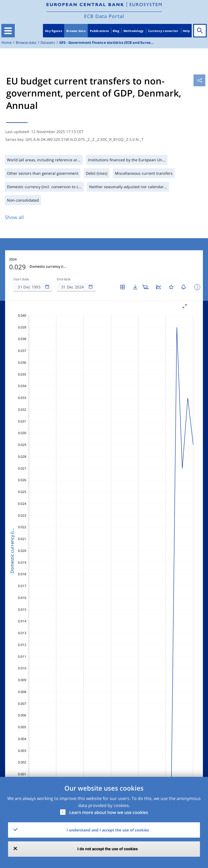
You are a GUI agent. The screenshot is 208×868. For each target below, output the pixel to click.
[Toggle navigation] (8, 31)
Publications (99, 31)
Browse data (76, 31)
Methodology (134, 31)
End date (64, 279)
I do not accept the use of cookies (108, 849)
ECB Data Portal (104, 16)
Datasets (48, 43)
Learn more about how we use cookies (109, 812)
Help (186, 31)
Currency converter (163, 31)
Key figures (54, 31)
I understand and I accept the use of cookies (108, 830)
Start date (21, 279)
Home (6, 43)
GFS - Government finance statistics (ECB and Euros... (107, 43)
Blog (116, 31)
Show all (14, 217)
